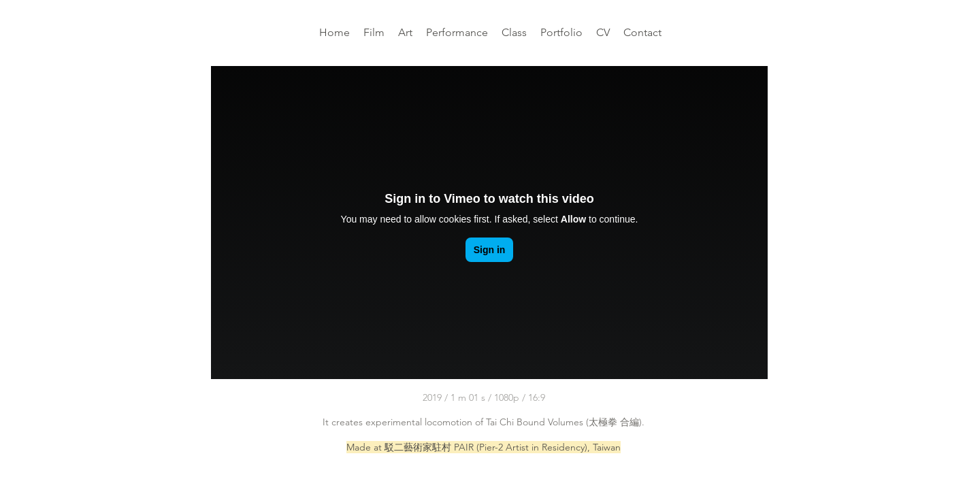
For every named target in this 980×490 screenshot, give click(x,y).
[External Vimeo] (489, 223)
